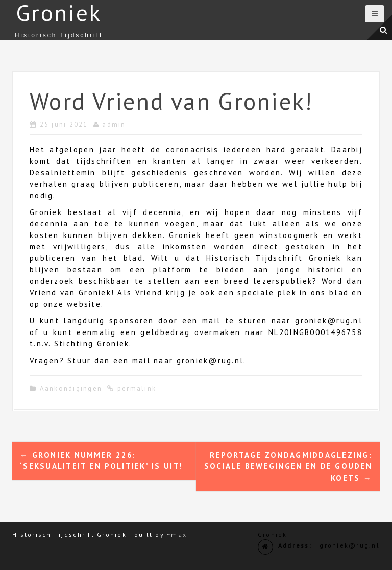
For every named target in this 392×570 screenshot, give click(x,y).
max (179, 535)
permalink (136, 388)
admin (114, 124)
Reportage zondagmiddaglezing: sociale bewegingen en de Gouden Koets (288, 466)
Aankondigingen (71, 388)
